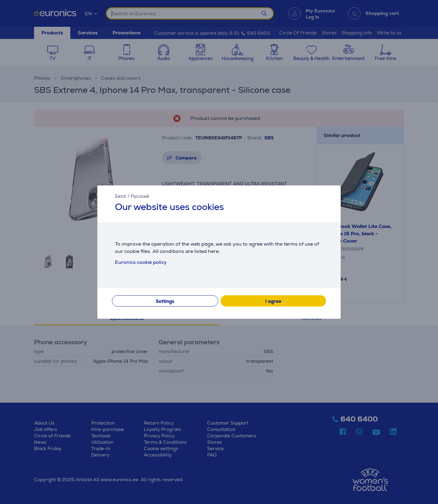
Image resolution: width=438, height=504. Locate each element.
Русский (140, 196)
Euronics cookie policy (141, 262)
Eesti (121, 196)
